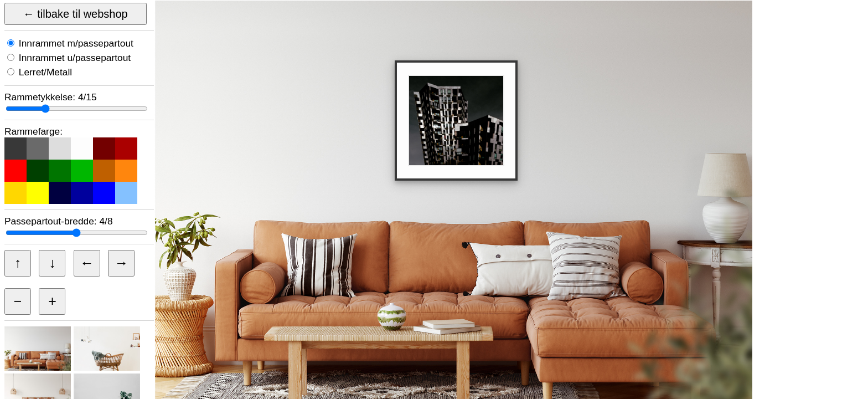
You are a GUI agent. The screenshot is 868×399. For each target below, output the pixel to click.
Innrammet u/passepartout (73, 58)
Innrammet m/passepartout (75, 43)
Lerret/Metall (44, 72)
